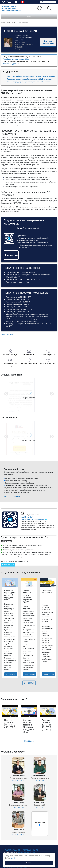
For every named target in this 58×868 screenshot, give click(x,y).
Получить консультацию (48, 42)
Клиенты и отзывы (29, 355)
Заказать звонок (48, 2)
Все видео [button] (29, 741)
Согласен (29, 863)
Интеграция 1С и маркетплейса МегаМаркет (22, 324)
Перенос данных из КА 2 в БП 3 (17, 304)
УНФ (46, 324)
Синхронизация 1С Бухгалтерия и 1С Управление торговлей (28, 275)
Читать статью (11, 674)
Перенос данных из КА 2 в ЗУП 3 (18, 302)
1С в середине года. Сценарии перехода (21, 272)
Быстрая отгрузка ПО (48, 355)
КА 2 (50, 324)
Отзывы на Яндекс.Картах (48, 364)
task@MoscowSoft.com (11, 11)
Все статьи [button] (29, 683)
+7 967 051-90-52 (40, 781)
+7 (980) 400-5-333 (18, 808)
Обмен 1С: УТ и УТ (13, 277)
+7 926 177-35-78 (40, 808)
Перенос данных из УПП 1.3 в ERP (18, 297)
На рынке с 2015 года (10, 355)
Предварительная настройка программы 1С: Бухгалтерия (30, 79)
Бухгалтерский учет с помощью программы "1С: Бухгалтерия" (31, 76)
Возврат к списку (7, 334)
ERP (11, 326)
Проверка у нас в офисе (29, 364)
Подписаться (12, 255)
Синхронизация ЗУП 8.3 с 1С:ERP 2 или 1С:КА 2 (23, 280)
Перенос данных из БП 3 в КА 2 (17, 312)
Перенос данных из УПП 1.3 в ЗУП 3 (19, 309)
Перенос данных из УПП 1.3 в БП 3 (19, 299)
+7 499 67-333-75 (18, 781)
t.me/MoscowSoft (27, 517)
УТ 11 (42, 324)
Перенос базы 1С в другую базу (17, 282)
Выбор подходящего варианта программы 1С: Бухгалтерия (30, 82)
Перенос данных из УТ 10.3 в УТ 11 (19, 307)
